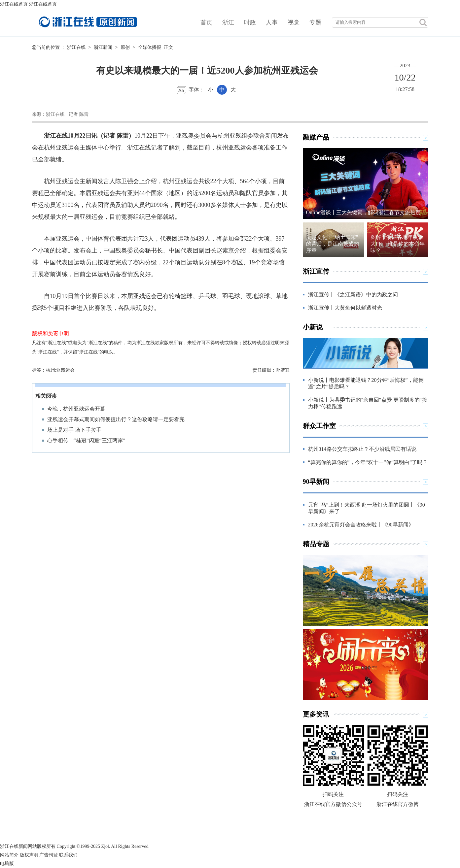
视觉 (294, 22)
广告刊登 (49, 855)
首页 (206, 22)
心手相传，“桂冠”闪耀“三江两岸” (86, 440)
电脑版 (7, 864)
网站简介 (9, 855)
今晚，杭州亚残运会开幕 (76, 409)
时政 (250, 22)
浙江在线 (76, 47)
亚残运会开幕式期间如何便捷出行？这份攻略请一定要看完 (116, 419)
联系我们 (68, 855)
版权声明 (29, 855)
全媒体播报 (150, 47)
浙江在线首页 (14, 4)
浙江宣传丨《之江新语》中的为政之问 (353, 295)
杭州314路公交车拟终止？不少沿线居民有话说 (362, 449)
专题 (315, 22)
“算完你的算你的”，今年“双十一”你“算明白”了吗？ (368, 462)
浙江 (228, 22)
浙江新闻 (103, 47)
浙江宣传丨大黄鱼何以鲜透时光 (345, 308)
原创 (125, 47)
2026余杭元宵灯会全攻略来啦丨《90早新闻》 (361, 525)
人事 (272, 22)
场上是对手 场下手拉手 (74, 430)
